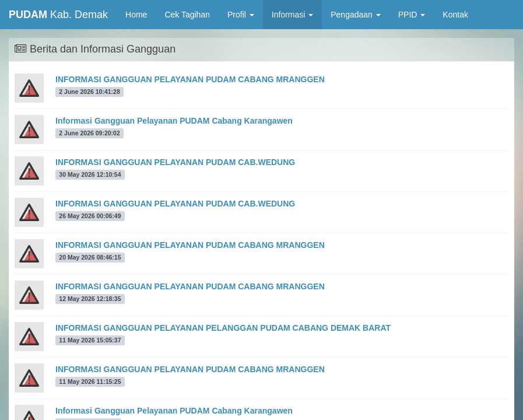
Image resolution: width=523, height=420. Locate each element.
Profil (241, 15)
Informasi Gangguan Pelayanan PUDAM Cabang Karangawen (174, 121)
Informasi (292, 15)
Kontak (455, 15)
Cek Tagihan (187, 15)
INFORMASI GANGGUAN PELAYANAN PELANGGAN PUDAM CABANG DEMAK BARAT (223, 328)
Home (141, 14)
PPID (412, 15)
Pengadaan (356, 15)
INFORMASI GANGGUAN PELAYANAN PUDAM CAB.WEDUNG (175, 162)
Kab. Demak (58, 15)
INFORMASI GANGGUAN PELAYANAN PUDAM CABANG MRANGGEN (190, 79)
